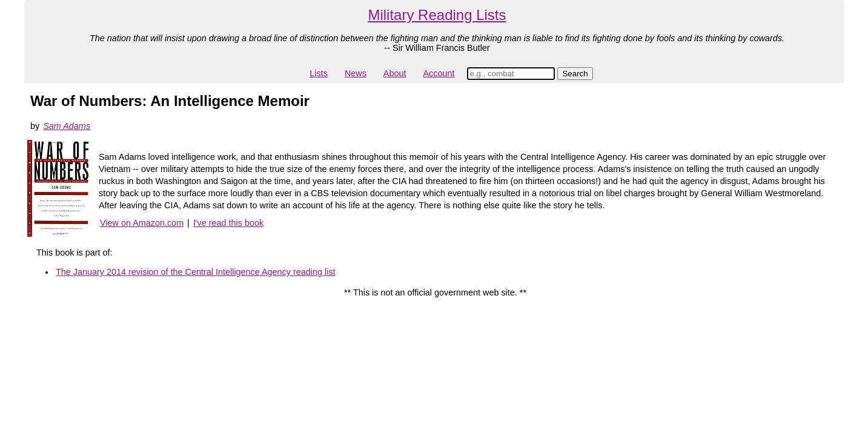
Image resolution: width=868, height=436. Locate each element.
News (356, 73)
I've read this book (228, 223)
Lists (319, 73)
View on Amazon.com (142, 223)
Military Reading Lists (437, 15)
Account (439, 73)
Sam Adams (67, 126)
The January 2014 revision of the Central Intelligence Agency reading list (196, 272)
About (395, 73)
